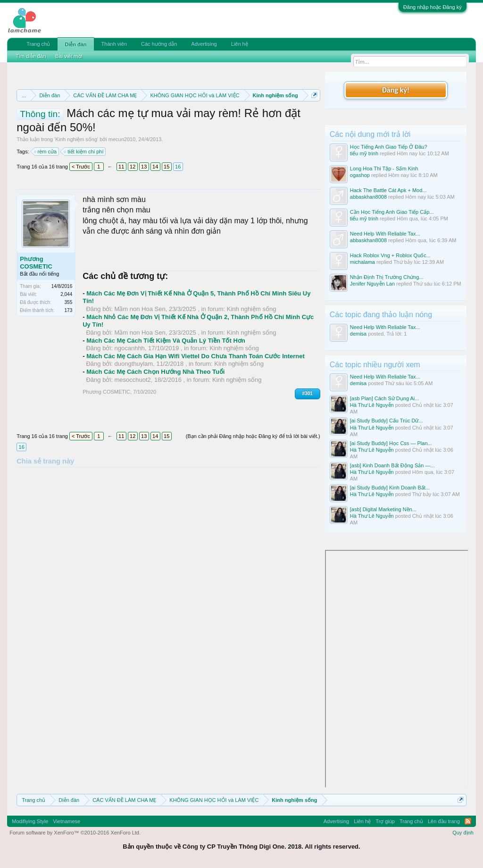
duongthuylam (134, 364)
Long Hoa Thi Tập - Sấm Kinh (384, 169)
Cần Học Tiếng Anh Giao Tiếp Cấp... (392, 212)
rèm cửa (46, 152)
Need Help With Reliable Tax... (385, 234)
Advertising (204, 44)
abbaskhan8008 (368, 197)
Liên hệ (240, 44)
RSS (468, 821)
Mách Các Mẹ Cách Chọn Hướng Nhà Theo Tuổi (155, 372)
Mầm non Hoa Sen (140, 309)
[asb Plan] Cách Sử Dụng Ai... (385, 398)
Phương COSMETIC (36, 263)
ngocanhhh (130, 348)
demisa (358, 334)
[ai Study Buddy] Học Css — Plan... (391, 443)
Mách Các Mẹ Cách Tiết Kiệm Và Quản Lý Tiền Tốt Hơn (166, 341)
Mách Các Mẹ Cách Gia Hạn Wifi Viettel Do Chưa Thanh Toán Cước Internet (196, 356)
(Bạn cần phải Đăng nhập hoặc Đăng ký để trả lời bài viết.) (253, 436)
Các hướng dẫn (159, 44)
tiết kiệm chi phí (84, 152)
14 (155, 167)
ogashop (360, 175)
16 (178, 167)
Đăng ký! (396, 90)
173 (69, 310)
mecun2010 (122, 139)
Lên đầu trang (444, 821)
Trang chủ (38, 44)
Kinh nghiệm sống (76, 139)
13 (144, 167)
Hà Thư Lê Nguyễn (372, 405)
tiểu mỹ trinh (364, 153)
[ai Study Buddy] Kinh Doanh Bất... (390, 488)
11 (121, 167)
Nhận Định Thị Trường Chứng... (387, 277)
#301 (308, 393)
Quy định (463, 833)
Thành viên (114, 44)
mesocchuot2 (133, 380)
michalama (362, 262)
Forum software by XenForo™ (75, 833)
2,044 (66, 294)
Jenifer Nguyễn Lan (372, 284)
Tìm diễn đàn (31, 56)
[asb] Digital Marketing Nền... (383, 509)
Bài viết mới (69, 56)
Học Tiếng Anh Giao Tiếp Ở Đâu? (389, 147)
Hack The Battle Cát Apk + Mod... (388, 190)
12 (133, 167)
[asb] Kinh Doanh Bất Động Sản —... (392, 465)
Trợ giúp (385, 821)
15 (167, 167)
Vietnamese (67, 821)
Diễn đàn (75, 44)
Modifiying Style (30, 821)
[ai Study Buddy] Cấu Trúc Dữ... (387, 421)
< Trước (81, 167)
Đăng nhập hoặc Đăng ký (433, 7)
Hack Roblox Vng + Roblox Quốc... (390, 255)
